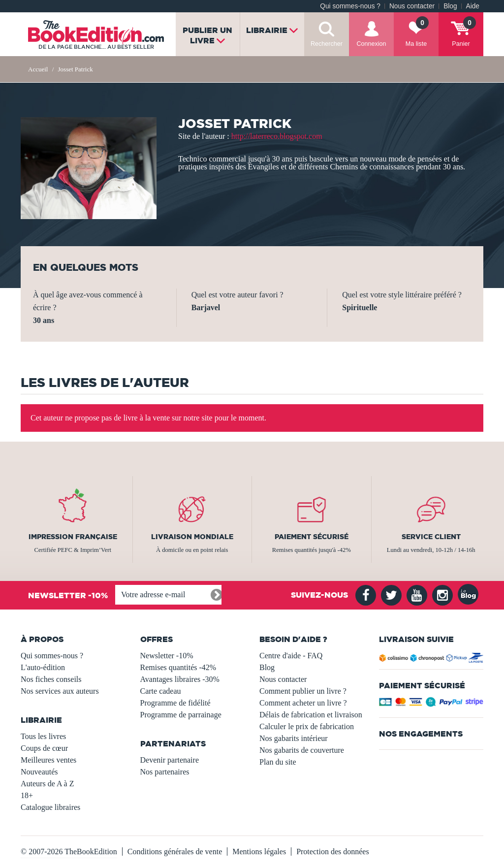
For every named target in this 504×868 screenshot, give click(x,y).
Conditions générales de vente (175, 852)
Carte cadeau (161, 691)
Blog (450, 6)
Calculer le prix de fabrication (307, 726)
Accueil (38, 69)
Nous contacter (412, 6)
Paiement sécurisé (312, 537)
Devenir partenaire (170, 760)
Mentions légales (259, 852)
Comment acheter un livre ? (303, 703)
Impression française (73, 537)
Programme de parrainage (181, 715)
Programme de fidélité (175, 703)
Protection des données (333, 852)
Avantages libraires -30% (180, 679)
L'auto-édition (43, 667)
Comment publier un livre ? (303, 691)
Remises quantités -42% (178, 667)
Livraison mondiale (192, 537)
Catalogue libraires (50, 807)
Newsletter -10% (167, 656)
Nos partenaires (165, 772)
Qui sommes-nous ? (350, 6)
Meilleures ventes (48, 760)
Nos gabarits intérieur (294, 738)
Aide (473, 6)
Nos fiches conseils (51, 679)
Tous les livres (43, 736)
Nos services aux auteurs (60, 691)
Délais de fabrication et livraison (311, 715)
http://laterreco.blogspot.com (277, 136)
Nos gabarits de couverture (302, 750)
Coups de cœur (44, 748)
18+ (27, 795)
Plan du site (278, 762)
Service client (431, 537)
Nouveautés (39, 772)
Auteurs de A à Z (47, 784)
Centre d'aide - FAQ (291, 656)
